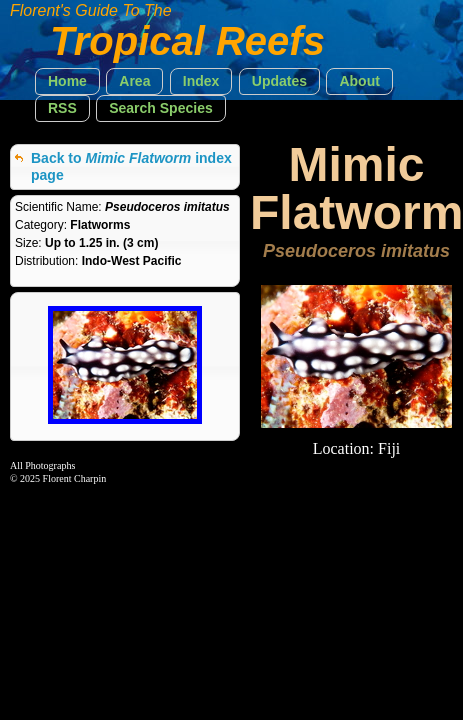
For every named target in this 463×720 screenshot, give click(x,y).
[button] (67, 81)
